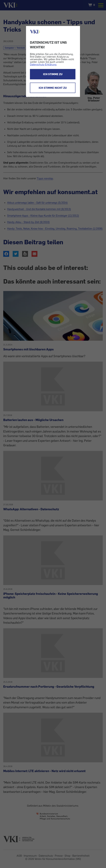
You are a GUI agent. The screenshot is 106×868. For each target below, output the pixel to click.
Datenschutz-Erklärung (43, 64)
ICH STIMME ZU (53, 74)
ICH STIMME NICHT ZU (53, 88)
